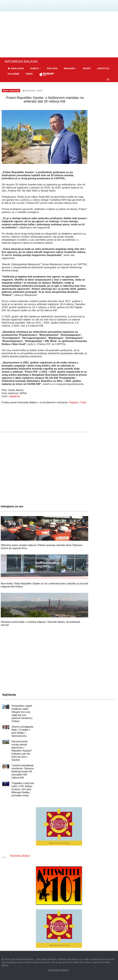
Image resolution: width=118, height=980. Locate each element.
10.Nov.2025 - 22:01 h (33, 91)
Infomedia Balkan (20, 856)
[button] (35, 68)
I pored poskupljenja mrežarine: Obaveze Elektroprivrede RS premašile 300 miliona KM (23, 772)
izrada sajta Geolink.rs (59, 970)
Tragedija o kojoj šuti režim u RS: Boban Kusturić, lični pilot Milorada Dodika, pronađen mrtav (23, 789)
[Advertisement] (59, 34)
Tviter (83, 402)
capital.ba (14, 396)
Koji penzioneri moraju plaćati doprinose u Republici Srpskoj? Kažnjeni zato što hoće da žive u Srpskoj (22, 751)
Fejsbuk (73, 402)
